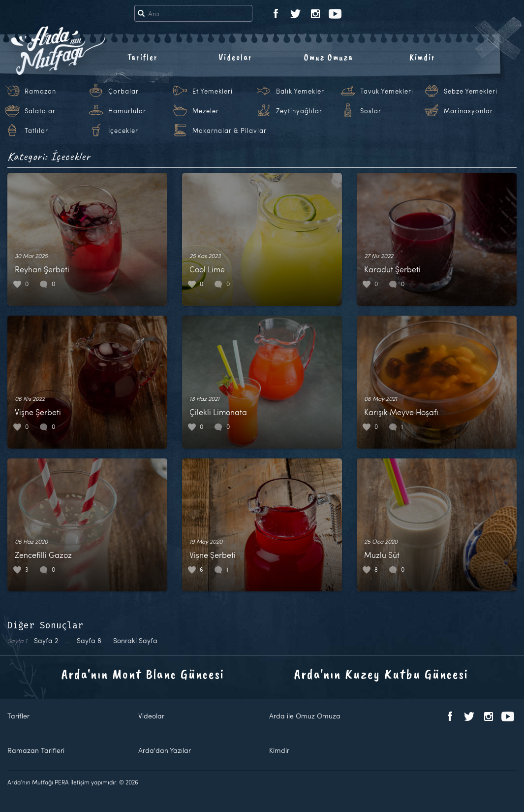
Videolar (235, 57)
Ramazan (40, 91)
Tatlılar (36, 130)
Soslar (371, 111)
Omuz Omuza (329, 57)
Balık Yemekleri (301, 91)
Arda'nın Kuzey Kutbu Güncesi (381, 674)
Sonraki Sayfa (135, 640)
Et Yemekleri (213, 91)
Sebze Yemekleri (471, 91)
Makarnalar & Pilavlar (230, 130)
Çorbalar (123, 91)
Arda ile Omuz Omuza (305, 716)
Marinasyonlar (468, 111)
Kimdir (422, 57)
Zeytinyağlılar (299, 111)
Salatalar (40, 111)
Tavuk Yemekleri (387, 91)
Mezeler (206, 111)
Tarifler (142, 57)
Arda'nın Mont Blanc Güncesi (143, 674)
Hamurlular (127, 111)
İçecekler (123, 130)
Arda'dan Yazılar (165, 750)
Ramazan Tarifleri (36, 750)
